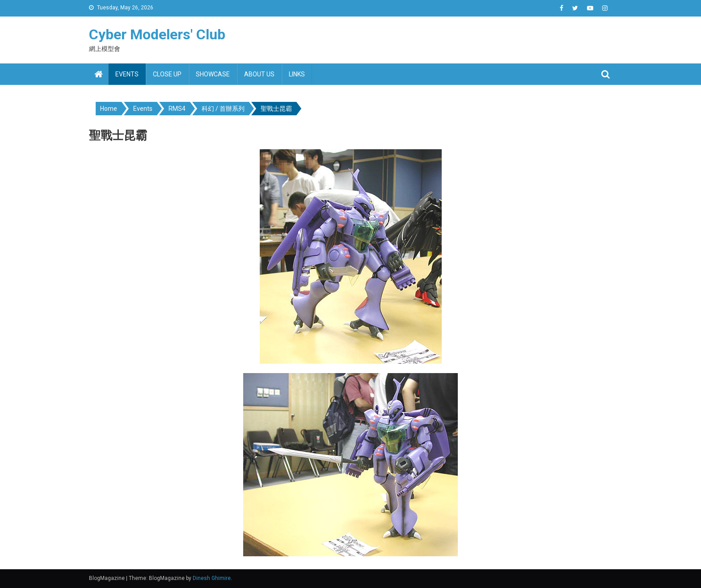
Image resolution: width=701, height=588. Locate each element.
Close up (167, 74)
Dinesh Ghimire (212, 578)
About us (259, 74)
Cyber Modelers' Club (157, 34)
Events (127, 74)
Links (297, 74)
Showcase (213, 74)
